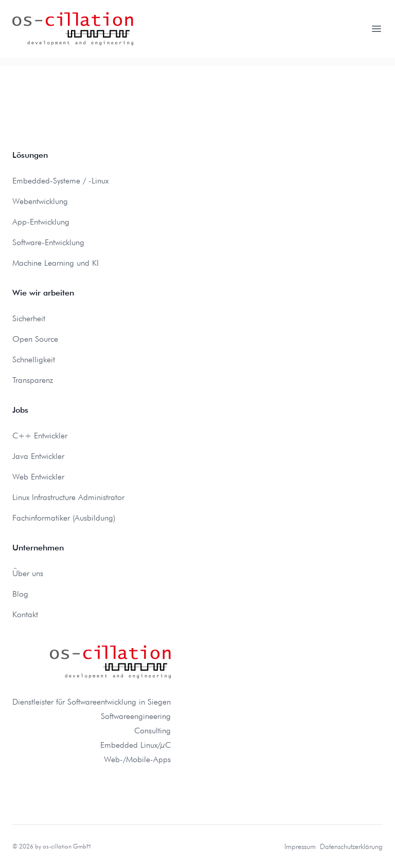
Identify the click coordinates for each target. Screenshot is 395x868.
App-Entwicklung (41, 222)
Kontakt (25, 614)
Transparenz (33, 380)
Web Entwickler (38, 477)
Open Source (35, 339)
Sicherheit (29, 318)
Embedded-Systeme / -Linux (60, 181)
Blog (20, 594)
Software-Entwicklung (48, 242)
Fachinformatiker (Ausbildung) (64, 518)
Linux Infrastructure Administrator (68, 497)
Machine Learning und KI (56, 263)
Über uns (28, 573)
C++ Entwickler (40, 436)
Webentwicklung (40, 201)
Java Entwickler (38, 456)
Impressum (300, 846)
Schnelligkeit (34, 359)
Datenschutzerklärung (351, 846)
